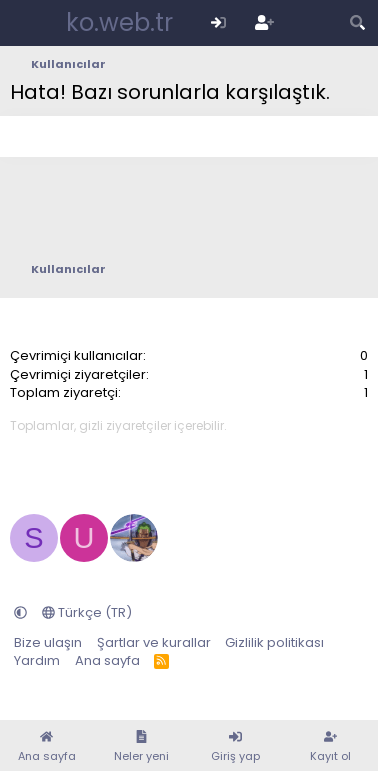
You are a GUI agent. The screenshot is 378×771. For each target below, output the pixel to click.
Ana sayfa (107, 660)
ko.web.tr (119, 22)
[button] (20, 612)
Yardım (37, 660)
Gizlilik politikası (274, 642)
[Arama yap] (357, 22)
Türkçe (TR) (87, 612)
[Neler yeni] (310, 22)
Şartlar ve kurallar (154, 642)
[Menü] (27, 23)
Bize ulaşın (48, 642)
